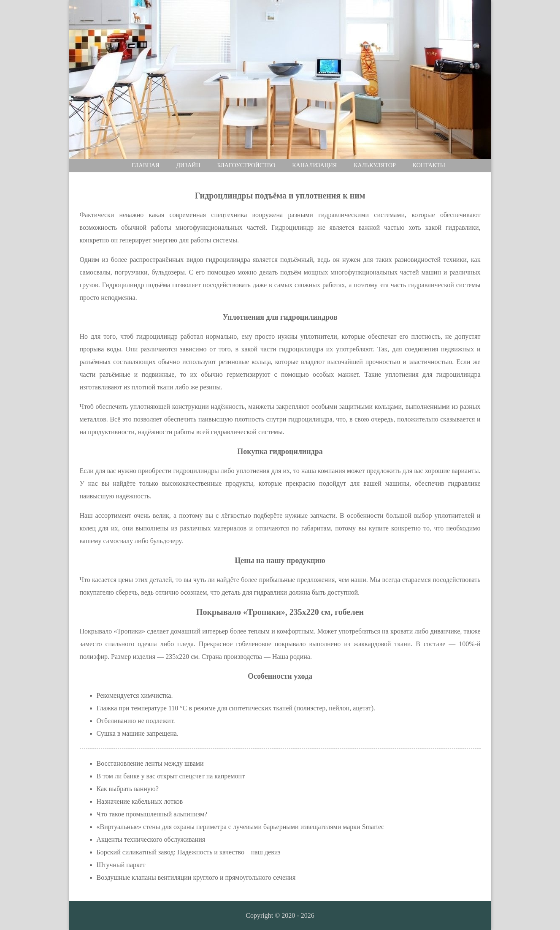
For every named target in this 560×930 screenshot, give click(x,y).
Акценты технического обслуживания (151, 839)
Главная (146, 165)
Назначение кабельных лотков (140, 801)
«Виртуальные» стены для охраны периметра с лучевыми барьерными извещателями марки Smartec (241, 827)
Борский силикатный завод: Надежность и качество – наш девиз (189, 852)
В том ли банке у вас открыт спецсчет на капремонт (171, 776)
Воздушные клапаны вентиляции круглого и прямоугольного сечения (196, 877)
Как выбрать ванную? (128, 789)
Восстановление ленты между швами (150, 763)
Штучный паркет (121, 865)
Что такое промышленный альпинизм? (152, 814)
